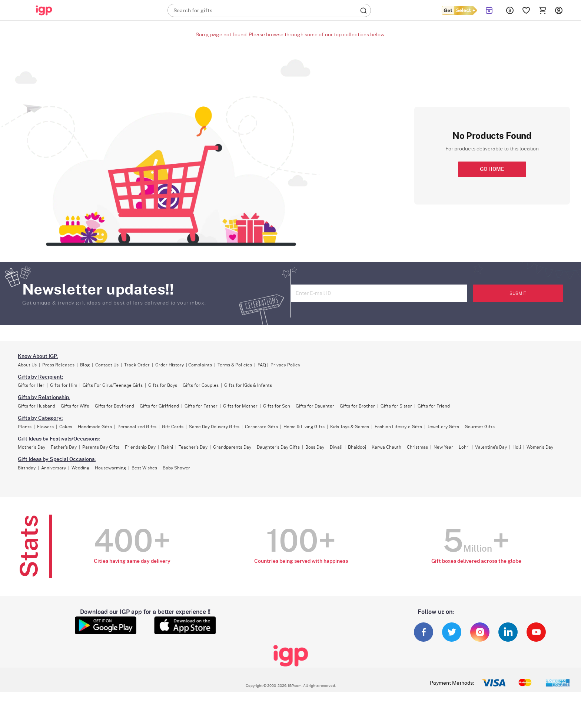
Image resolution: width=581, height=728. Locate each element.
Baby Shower (176, 468)
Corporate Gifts (261, 427)
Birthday (27, 468)
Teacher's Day (193, 447)
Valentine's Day (491, 447)
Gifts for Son (277, 406)
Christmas (417, 447)
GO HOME (492, 169)
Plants (25, 427)
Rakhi (167, 447)
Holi (517, 447)
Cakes (66, 427)
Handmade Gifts (95, 427)
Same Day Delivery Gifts (214, 427)
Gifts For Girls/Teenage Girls (113, 385)
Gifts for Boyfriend (114, 406)
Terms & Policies (235, 365)
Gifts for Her (31, 385)
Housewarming (110, 468)
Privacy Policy (285, 365)
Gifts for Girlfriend (159, 406)
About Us (27, 365)
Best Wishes (144, 468)
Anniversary (54, 468)
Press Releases (58, 365)
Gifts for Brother (357, 406)
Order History (170, 365)
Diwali (336, 447)
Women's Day (540, 447)
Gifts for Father (201, 406)
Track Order (137, 365)
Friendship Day (140, 447)
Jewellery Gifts (443, 427)
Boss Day (315, 447)
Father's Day (64, 447)
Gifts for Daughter (315, 406)
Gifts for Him (64, 385)
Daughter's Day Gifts (278, 447)
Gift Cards (173, 427)
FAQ (262, 365)
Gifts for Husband (36, 406)
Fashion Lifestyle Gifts (398, 427)
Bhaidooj (357, 447)
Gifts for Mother (240, 406)
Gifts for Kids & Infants (248, 385)
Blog (85, 365)
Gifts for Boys (163, 385)
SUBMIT (518, 293)
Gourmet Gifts (480, 427)
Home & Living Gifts (304, 427)
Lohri (464, 447)
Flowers (45, 427)
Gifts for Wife (75, 406)
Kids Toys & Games (350, 427)
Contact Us (107, 365)
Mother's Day (31, 447)
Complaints (200, 365)
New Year (443, 447)
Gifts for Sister (396, 406)
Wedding (80, 468)
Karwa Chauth (386, 447)
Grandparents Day (232, 447)
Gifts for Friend (434, 406)
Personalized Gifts (137, 427)
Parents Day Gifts (101, 447)
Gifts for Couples (201, 385)
